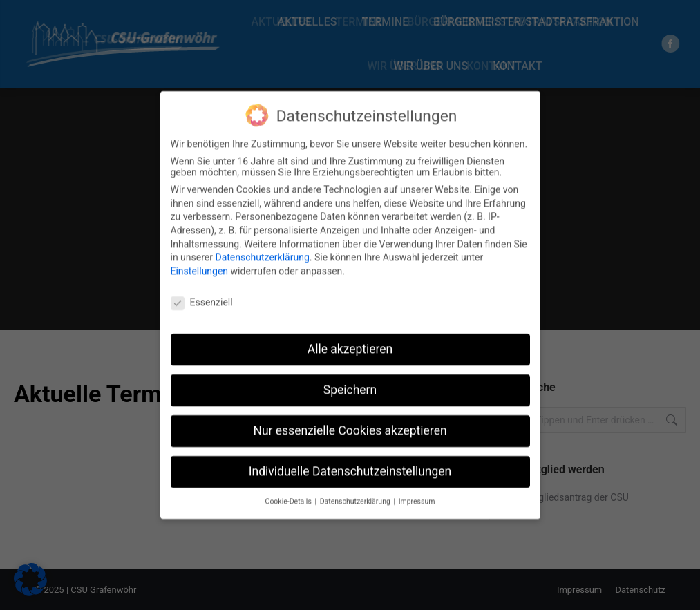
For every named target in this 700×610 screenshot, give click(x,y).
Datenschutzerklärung (262, 247)
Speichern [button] (350, 379)
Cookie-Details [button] (290, 491)
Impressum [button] (417, 491)
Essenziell (202, 292)
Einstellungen (200, 260)
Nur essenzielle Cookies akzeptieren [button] (350, 420)
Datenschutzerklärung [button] (356, 491)
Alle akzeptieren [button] (350, 339)
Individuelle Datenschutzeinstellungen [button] (350, 461)
